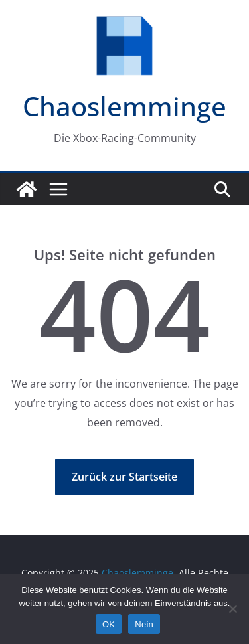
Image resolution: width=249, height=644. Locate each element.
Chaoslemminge (124, 106)
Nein (144, 624)
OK (109, 624)
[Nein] (232, 609)
